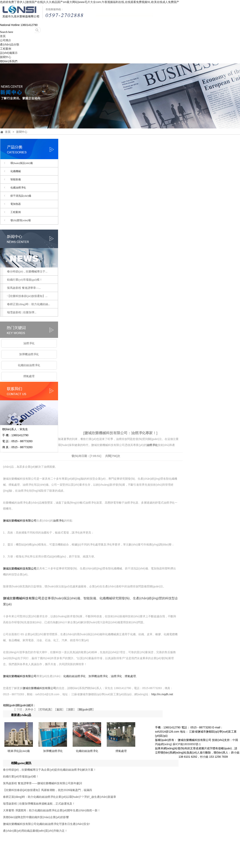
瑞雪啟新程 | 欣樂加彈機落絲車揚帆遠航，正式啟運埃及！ (39, 804)
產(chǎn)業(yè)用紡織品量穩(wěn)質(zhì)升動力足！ (35, 831)
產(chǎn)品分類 (10, 44)
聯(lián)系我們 (9, 61)
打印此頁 (45, 709)
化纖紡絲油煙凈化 (29, 365)
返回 (59, 709)
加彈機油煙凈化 (29, 354)
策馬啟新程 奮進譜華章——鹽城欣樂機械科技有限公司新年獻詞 (42, 783)
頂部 (70, 709)
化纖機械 (16, 171)
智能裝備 (16, 179)
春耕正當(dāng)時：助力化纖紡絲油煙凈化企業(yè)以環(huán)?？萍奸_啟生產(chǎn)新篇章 (60, 797)
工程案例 (6, 49)
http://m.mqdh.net (162, 694)
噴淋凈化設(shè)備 (19, 751)
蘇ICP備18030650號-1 (187, 744)
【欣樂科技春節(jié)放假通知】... (27, 296)
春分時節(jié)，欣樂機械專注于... (27, 272)
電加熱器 (16, 204)
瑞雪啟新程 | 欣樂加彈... (22, 312)
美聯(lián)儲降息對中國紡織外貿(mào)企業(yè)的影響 (36, 817)
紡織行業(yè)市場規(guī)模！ (21, 776)
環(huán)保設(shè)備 (22, 163)
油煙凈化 (29, 343)
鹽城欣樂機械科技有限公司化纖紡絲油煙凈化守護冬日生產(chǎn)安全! (46, 824)
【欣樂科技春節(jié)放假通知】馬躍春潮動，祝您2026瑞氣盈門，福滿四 (47, 790)
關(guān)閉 (86, 709)
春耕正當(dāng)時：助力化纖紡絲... (29, 304)
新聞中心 (6, 57)
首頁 (3, 36)
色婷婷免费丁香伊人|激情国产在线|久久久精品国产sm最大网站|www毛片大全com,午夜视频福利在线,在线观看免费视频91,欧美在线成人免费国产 (90, 2)
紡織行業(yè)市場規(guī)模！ (25, 280)
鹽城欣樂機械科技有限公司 (20, 521)
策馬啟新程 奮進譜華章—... (24, 288)
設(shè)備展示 (9, 53)
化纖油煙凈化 (18, 188)
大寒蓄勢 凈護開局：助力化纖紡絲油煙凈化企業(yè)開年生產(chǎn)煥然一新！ (52, 810)
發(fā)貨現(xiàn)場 (21, 220)
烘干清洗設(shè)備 (21, 196)
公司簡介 (6, 40)
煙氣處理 (29, 376)
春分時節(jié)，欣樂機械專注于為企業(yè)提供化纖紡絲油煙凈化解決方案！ (50, 770)
